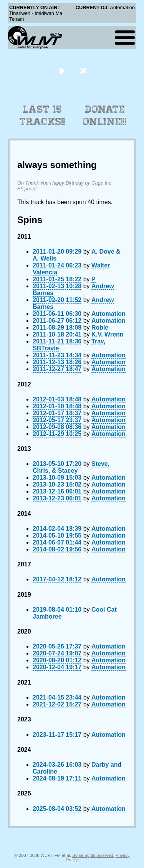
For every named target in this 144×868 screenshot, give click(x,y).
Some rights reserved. (93, 855)
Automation (108, 314)
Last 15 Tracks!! (42, 116)
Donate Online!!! (105, 116)
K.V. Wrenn (108, 334)
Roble (100, 328)
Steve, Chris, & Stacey (71, 467)
